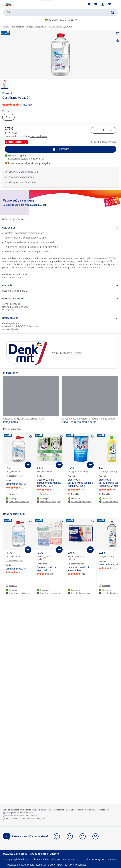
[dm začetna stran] (8, 4)
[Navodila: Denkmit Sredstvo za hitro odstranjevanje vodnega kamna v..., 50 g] (42, 494)
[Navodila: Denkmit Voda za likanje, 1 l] (104, 586)
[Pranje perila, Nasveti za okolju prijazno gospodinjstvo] (31, 400)
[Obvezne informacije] (60, 299)
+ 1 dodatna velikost (14, 476)
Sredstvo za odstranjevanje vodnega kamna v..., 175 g (80, 483)
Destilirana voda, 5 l (16, 484)
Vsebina (6, 111)
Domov (6, 27)
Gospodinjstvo (18, 27)
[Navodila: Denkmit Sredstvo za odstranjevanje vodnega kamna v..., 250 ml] (104, 494)
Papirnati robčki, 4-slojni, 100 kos (47, 569)
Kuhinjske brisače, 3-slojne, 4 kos (79, 569)
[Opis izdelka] (60, 228)
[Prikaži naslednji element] (113, 451)
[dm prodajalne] (89, 4)
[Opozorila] (60, 286)
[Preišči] (113, 13)
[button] (116, 4)
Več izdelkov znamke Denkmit (43, 353)
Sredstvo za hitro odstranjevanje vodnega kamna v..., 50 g (49, 483)
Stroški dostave (78, 810)
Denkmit (7, 94)
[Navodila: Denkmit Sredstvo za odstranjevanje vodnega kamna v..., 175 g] (73, 494)
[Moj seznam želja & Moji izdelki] (96, 4)
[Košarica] (109, 4)
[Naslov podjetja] (60, 318)
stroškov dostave (39, 137)
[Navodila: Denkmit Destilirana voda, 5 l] (11, 494)
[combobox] (60, 13)
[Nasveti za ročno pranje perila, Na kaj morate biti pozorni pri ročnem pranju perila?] (90, 400)
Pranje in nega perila (36, 27)
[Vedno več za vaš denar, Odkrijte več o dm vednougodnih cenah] (60, 203)
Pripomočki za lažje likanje (60, 27)
